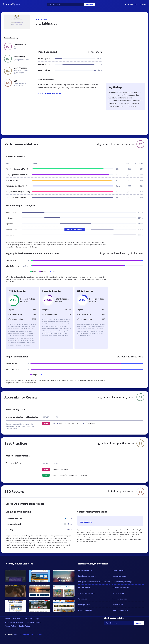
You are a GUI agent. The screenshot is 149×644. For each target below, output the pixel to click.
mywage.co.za (84, 604)
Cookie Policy (24, 626)
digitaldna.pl (43, 19)
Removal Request (34, 622)
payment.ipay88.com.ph (122, 582)
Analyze (90, 4)
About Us (143, 4)
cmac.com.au (118, 593)
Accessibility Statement (14, 622)
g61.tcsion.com (85, 587)
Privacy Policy (10, 626)
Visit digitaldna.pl (50, 93)
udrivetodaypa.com (121, 587)
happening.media (120, 599)
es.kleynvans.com (120, 576)
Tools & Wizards (131, 4)
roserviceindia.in (85, 610)
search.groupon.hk (120, 610)
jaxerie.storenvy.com (87, 576)
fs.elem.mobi (118, 604)
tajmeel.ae (83, 599)
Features (17, 618)
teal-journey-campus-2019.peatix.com (94, 582)
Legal (37, 618)
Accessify (11, 4)
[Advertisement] (90, 40)
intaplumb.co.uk (85, 570)
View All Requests (75, 229)
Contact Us (28, 618)
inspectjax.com (119, 570)
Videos (7, 618)
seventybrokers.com (87, 593)
